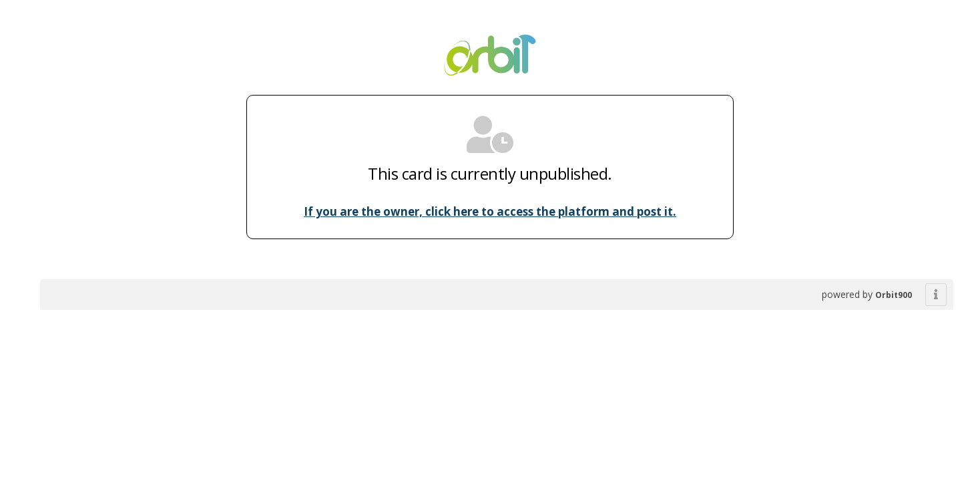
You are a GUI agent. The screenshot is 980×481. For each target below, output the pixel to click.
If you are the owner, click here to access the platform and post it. (490, 211)
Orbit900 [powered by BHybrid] (894, 295)
